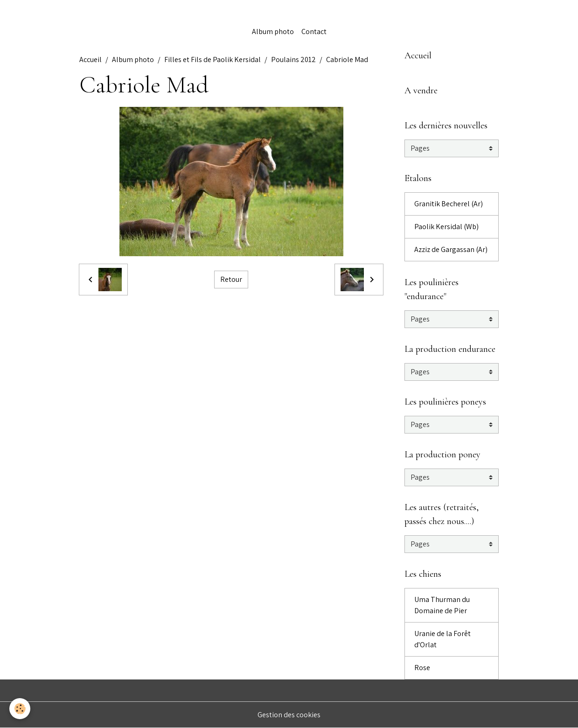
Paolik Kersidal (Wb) (446, 227)
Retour (231, 279)
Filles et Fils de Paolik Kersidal (212, 59)
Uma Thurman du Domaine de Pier (442, 605)
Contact (314, 31)
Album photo (273, 31)
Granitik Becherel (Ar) (449, 204)
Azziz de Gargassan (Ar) (451, 249)
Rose (422, 668)
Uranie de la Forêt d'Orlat (442, 639)
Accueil (91, 59)
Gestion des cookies (289, 715)
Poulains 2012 (293, 59)
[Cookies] (20, 709)
